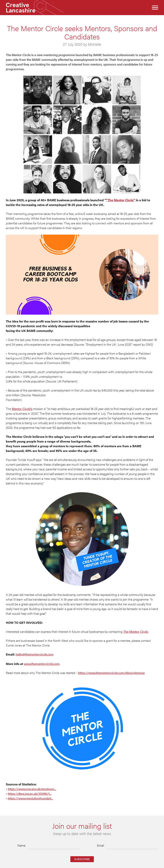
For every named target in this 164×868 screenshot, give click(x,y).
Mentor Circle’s (22, 409)
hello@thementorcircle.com (35, 654)
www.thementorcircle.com (42, 664)
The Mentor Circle (136, 632)
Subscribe (82, 859)
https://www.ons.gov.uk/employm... (32, 789)
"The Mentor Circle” (121, 200)
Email (100, 845)
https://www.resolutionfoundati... (30, 798)
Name (21, 845)
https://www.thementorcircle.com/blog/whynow (111, 673)
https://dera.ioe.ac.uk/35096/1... (30, 794)
